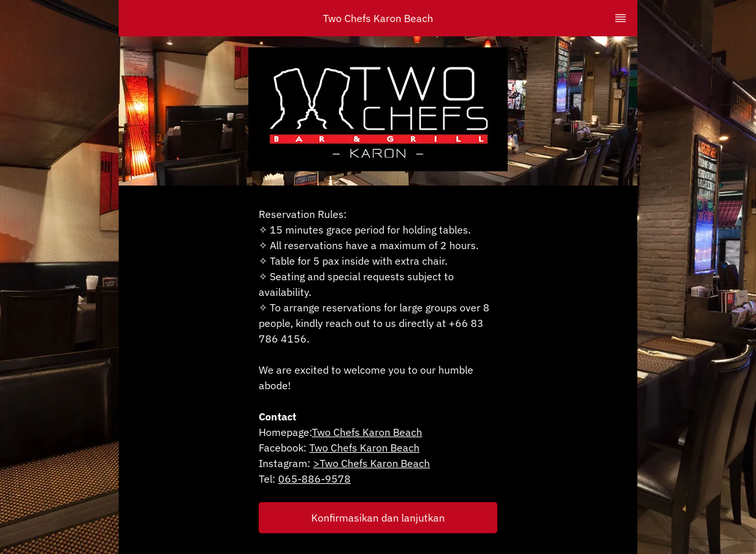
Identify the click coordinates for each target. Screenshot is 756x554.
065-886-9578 (314, 479)
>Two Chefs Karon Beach (372, 463)
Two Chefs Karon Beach (367, 432)
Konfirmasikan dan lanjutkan (378, 518)
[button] (378, 518)
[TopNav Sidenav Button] (620, 18)
